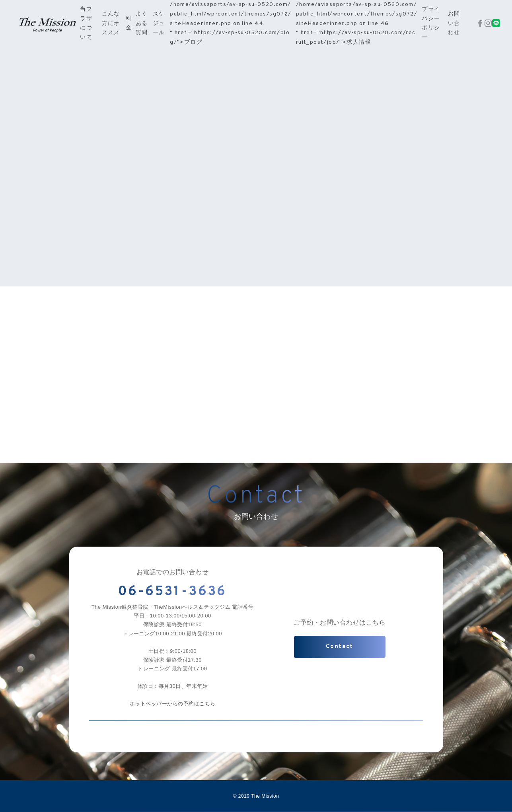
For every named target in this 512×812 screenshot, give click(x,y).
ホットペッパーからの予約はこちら (173, 704)
